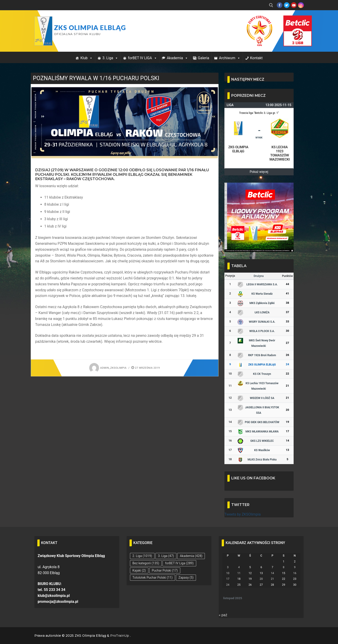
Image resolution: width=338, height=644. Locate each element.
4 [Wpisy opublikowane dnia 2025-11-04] (239, 567)
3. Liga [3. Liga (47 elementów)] (166, 556)
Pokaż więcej (259, 172)
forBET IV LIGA (142, 58)
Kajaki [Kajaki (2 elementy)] (139, 570)
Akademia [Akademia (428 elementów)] (191, 556)
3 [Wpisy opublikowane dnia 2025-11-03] (228, 567)
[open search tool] (271, 5)
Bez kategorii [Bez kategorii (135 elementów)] (146, 563)
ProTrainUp (120, 636)
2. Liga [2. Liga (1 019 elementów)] (142, 556)
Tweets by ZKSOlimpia (243, 514)
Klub (86, 58)
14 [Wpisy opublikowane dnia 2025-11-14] (272, 573)
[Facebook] (280, 5)
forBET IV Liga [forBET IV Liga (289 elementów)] (179, 563)
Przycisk (292, 20)
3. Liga (110, 58)
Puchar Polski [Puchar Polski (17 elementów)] (165, 570)
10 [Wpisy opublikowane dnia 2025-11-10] (228, 573)
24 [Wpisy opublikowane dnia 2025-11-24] (228, 585)
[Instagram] (301, 5)
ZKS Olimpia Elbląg (90, 28)
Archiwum (230, 58)
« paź (223, 615)
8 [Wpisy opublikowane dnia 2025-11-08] (283, 567)
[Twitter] (287, 5)
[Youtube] (294, 5)
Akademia (177, 58)
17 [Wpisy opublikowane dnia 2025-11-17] (228, 579)
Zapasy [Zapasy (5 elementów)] (186, 578)
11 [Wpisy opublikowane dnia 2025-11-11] (239, 573)
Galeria (203, 58)
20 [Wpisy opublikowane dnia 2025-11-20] (261, 579)
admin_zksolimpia (108, 368)
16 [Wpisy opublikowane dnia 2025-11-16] (295, 573)
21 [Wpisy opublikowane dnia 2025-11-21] (272, 579)
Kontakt (256, 58)
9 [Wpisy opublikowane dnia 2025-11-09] (295, 567)
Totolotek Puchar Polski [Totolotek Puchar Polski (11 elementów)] (152, 578)
